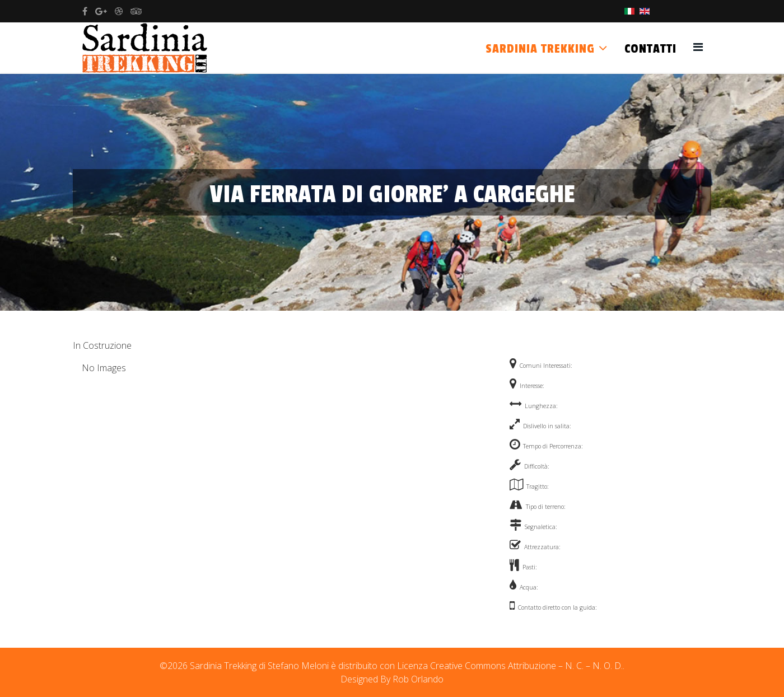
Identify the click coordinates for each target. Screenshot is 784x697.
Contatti (650, 49)
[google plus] (101, 11)
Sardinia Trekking (540, 49)
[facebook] (85, 11)
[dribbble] (119, 11)
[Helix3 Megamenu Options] (698, 47)
